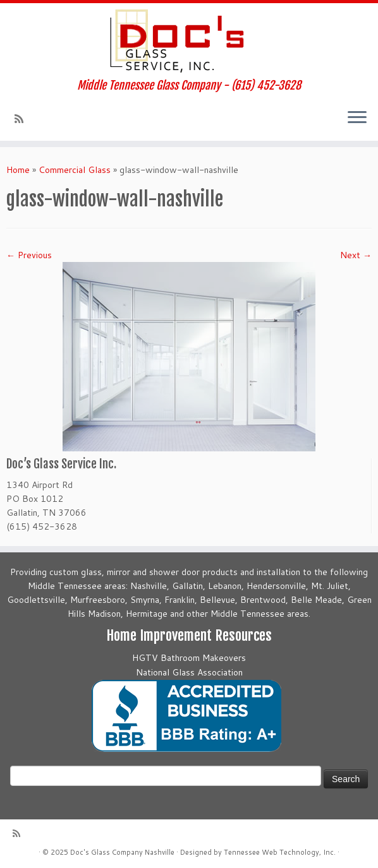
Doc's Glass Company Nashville (122, 852)
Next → (356, 255)
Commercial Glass (75, 170)
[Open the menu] (357, 118)
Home (18, 170)
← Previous (29, 255)
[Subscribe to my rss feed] (23, 119)
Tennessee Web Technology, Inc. (280, 852)
